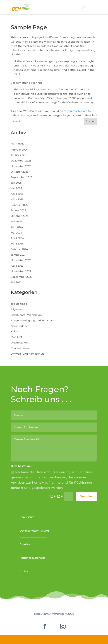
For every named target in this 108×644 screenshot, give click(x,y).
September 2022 (21, 277)
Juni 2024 (17, 227)
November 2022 (21, 271)
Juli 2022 (16, 282)
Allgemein (17, 309)
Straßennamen (20, 348)
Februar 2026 (19, 150)
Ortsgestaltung (21, 343)
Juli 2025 (16, 183)
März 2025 (17, 199)
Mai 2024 (16, 233)
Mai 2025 (16, 188)
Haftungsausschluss (32, 558)
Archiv (24, 571)
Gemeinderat (19, 326)
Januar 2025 (18, 210)
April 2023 (17, 266)
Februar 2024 (19, 249)
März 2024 (17, 244)
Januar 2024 (18, 255)
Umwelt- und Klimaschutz (28, 354)
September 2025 (21, 177)
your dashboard (77, 111)
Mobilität (16, 337)
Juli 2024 (16, 221)
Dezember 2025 (21, 161)
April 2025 (17, 194)
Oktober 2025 (20, 172)
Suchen (91, 121)
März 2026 (17, 144)
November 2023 (21, 260)
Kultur (15, 331)
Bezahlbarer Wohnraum (26, 315)
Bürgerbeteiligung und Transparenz (34, 320)
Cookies (25, 544)
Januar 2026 (18, 155)
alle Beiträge (19, 304)
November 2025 (21, 166)
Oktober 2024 (20, 216)
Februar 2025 (19, 205)
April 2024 (17, 238)
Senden (87, 496)
